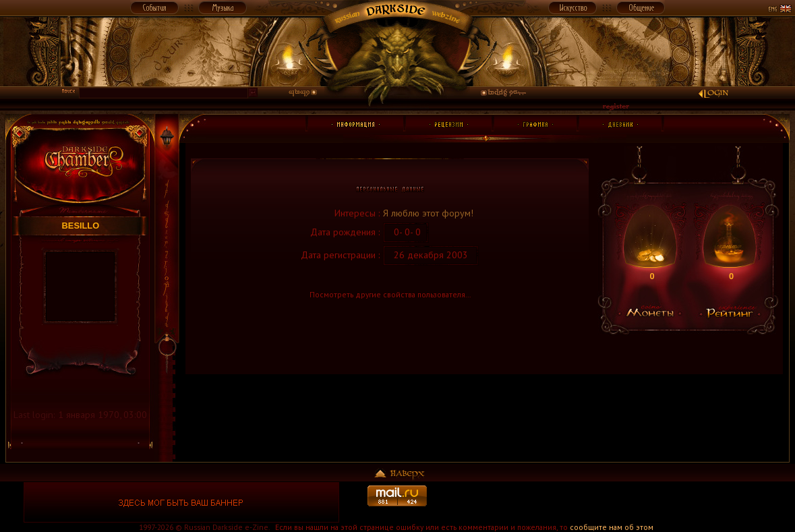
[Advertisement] (614, 502)
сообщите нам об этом (612, 527)
